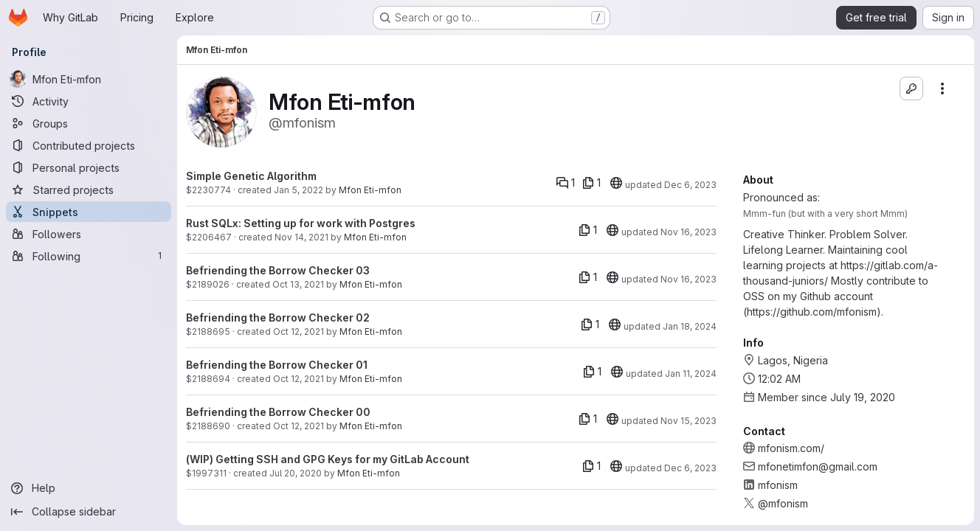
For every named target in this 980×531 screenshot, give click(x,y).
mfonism (778, 485)
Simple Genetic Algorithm (251, 176)
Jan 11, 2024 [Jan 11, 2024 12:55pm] (691, 374)
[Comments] (566, 183)
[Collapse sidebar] (89, 512)
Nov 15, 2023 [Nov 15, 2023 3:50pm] (689, 421)
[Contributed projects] (89, 145)
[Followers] (89, 234)
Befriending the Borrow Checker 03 (278, 270)
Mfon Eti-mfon (370, 190)
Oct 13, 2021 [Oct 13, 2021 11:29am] (298, 284)
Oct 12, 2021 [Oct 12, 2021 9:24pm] (299, 379)
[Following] (89, 256)
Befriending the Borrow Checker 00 (278, 412)
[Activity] (89, 101)
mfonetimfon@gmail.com (818, 466)
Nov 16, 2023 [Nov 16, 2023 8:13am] (689, 232)
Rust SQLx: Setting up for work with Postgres (301, 223)
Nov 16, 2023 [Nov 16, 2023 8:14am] (689, 279)
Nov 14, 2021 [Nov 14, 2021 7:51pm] (301, 237)
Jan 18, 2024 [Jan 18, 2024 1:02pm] (690, 326)
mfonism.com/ (791, 448)
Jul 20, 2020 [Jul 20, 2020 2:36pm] (296, 473)
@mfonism (783, 503)
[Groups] (89, 123)
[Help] (89, 488)
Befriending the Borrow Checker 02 (278, 317)
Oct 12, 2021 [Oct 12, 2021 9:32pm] (299, 332)
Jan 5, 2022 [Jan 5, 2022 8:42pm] (299, 190)
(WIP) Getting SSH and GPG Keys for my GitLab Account (328, 459)
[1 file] (591, 183)
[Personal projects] (89, 167)
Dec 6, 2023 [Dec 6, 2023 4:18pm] (690, 185)
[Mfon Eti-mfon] (89, 79)
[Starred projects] (89, 190)
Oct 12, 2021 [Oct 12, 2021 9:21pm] (299, 426)
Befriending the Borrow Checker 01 (277, 365)
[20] (616, 183)
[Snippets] (89, 212)
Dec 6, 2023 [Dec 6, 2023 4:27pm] (690, 468)
